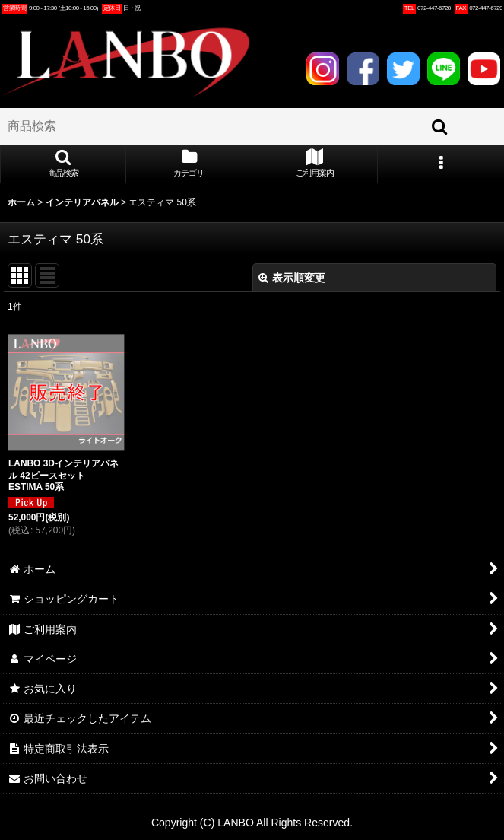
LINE (443, 68)
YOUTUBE (483, 68)
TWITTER (403, 68)
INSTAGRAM (322, 68)
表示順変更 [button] (292, 278)
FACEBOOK (363, 68)
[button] (63, 164)
